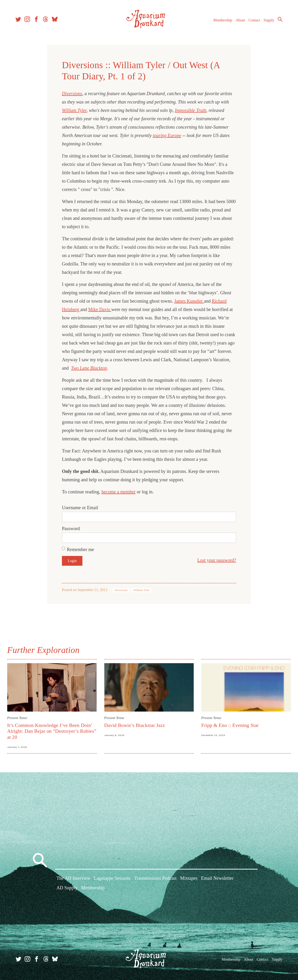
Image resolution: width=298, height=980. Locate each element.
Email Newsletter (217, 879)
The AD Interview (73, 879)
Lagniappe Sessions (112, 879)
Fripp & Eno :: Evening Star (230, 725)
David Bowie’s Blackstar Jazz (135, 725)
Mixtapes (189, 879)
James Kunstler (189, 301)
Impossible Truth (191, 110)
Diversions (72, 94)
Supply (268, 21)
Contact (254, 21)
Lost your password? (217, 560)
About (240, 21)
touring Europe (167, 135)
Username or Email (80, 508)
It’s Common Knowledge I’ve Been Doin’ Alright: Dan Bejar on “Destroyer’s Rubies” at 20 (52, 731)
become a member (119, 492)
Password (71, 528)
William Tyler (74, 110)
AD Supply (67, 888)
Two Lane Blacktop (89, 368)
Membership (222, 21)
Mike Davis (100, 309)
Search (279, 20)
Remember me (80, 549)
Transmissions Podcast (156, 879)
